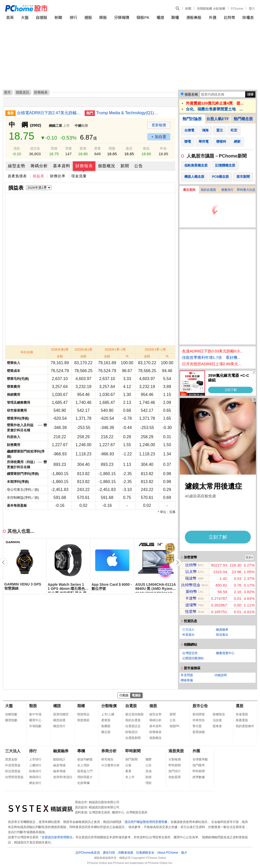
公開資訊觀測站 (193, 658)
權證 (160, 17)
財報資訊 (131, 732)
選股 (88, 17)
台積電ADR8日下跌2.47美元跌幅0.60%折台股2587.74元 (49, 113)
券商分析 (109, 751)
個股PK (143, 17)
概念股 (106, 732)
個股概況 (107, 166)
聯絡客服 (187, 680)
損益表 (38, 176)
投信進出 (222, 635)
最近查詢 (189, 190)
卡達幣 (191, 598)
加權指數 (11, 714)
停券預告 (199, 720)
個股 (153, 706)
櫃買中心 (35, 720)
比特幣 (229, 17)
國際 (149, 759)
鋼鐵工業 (55, 126)
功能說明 (221, 675)
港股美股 (194, 17)
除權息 (248, 17)
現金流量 (79, 176)
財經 (149, 777)
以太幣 (191, 572)
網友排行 (35, 783)
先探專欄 (83, 783)
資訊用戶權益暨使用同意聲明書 (146, 822)
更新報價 (159, 125)
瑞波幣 (191, 578)
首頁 (10, 17)
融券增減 (59, 771)
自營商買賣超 (14, 777)
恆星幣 (191, 611)
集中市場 (35, 714)
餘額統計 (59, 759)
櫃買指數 (11, 720)
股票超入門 (85, 771)
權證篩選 (59, 720)
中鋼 (78, 126)
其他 (149, 771)
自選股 (42, 17)
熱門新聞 (131, 759)
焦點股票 (175, 777)
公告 (139, 166)
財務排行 (35, 771)
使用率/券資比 (63, 777)
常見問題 (187, 675)
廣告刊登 (109, 853)
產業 (128, 771)
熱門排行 (175, 771)
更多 (248, 557)
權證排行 (59, 726)
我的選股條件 (245, 726)
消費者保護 (126, 853)
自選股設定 (133, 726)
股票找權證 (61, 714)
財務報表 (84, 166)
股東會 (217, 726)
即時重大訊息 (246, 190)
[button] (177, 562)
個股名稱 (191, 94)
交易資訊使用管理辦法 (57, 837)
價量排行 (227, 190)
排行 (73, 17)
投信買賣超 (13, 771)
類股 (103, 17)
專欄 (81, 751)
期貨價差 (83, 720)
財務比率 (58, 176)
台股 (128, 765)
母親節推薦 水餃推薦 (211, 8)
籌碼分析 (39, 166)
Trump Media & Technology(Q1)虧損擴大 (128, 113)
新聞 (188, 8)
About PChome (168, 853)
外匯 (213, 17)
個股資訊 (22, 92)
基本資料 (62, 166)
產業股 (106, 720)
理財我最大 (85, 777)
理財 (149, 783)
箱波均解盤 (85, 759)
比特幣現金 (191, 585)
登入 (252, 8)
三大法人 (188, 630)
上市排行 (35, 759)
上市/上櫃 (108, 714)
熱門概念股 (243, 119)
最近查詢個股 (134, 714)
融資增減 (59, 765)
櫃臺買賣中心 (225, 653)
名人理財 (83, 765)
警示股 (197, 726)
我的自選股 (208, 190)
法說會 (217, 720)
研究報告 (107, 759)
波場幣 (191, 605)
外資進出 (188, 635)
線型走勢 (17, 166)
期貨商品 (83, 714)
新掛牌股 (199, 714)
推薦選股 (242, 720)
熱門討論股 (192, 119)
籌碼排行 (35, 777)
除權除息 (219, 714)
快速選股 (242, 714)
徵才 (184, 853)
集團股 (106, 726)
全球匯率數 (200, 759)
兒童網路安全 (145, 853)
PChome (237, 8)
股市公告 (200, 706)
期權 (175, 17)
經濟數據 (199, 777)
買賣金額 (11, 759)
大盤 (25, 17)
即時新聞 (133, 751)
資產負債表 (17, 176)
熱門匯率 (199, 765)
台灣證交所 (190, 653)
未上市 (130, 777)
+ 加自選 (159, 137)
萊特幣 (191, 592)
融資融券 (222, 630)
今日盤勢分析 (110, 765)
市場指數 (35, 726)
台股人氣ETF (218, 119)
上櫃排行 (35, 765)
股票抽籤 (199, 732)
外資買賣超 (13, 765)
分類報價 (122, 17)
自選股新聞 (133, 738)
